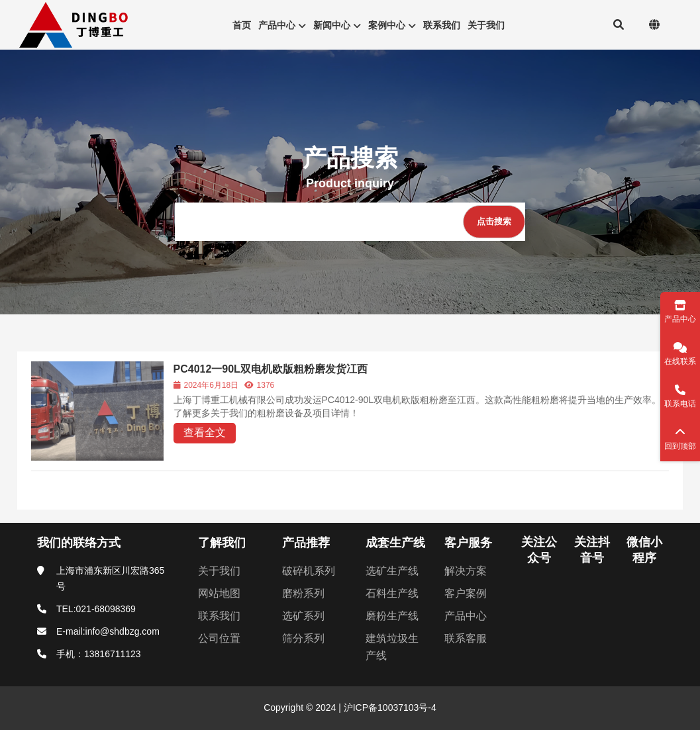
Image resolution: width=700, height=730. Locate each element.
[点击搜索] (494, 222)
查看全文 (205, 433)
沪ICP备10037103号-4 (389, 707)
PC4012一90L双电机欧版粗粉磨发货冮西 (271, 369)
